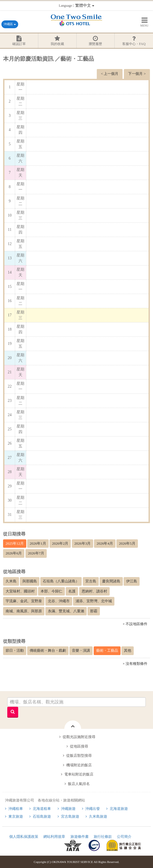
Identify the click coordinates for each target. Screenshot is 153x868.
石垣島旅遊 (42, 816)
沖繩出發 (93, 809)
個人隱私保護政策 (24, 837)
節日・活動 (15, 650)
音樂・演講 (81, 650)
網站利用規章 (54, 837)
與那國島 (30, 581)
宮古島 (91, 581)
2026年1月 (38, 543)
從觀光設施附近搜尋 (79, 737)
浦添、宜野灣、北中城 (94, 601)
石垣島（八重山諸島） (61, 581)
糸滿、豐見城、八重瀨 (66, 611)
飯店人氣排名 (79, 784)
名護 (72, 591)
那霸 (94, 611)
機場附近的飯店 (79, 765)
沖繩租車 (16, 809)
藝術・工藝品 (107, 650)
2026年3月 (83, 543)
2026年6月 (14, 553)
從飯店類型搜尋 (79, 756)
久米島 (11, 581)
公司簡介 (124, 837)
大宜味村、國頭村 (20, 591)
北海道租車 (42, 809)
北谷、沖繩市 (59, 601)
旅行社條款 (103, 837)
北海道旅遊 (119, 809)
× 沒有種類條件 (135, 664)
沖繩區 (10, 24)
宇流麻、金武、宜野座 (24, 601)
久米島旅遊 (98, 816)
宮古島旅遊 (70, 816)
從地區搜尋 (79, 746)
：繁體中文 (76, 5)
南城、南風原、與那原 (24, 611)
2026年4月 (105, 543)
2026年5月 (127, 543)
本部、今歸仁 (51, 591)
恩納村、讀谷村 (94, 591)
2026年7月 (36, 553)
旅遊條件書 (80, 837)
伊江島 (132, 581)
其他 (128, 650)
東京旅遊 (16, 816)
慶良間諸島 (111, 581)
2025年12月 (15, 543)
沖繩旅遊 (68, 809)
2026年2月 (60, 543)
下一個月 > (137, 74)
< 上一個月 (110, 74)
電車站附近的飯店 (79, 774)
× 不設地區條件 (135, 624)
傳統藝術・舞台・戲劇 (48, 650)
